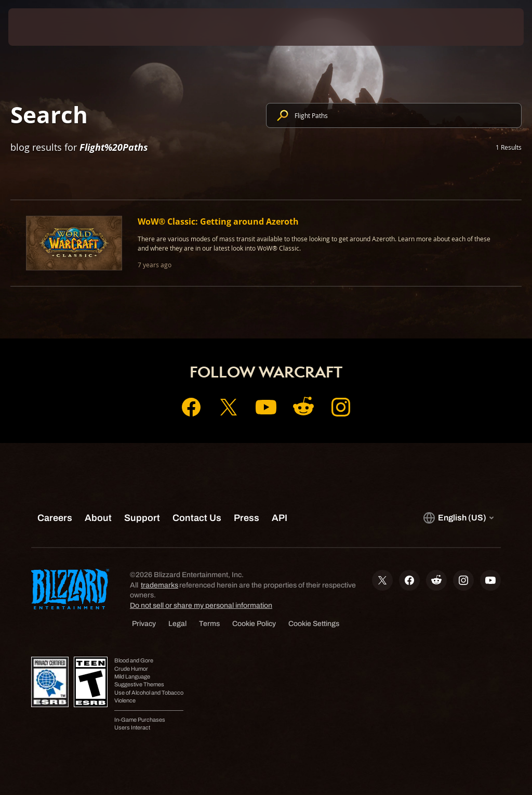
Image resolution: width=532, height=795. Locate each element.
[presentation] (39, 27)
